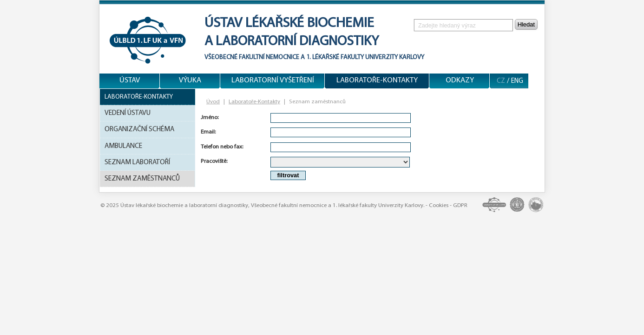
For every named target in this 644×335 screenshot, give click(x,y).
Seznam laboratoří (137, 162)
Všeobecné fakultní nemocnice (252, 57)
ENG (517, 81)
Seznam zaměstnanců (142, 179)
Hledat (526, 24)
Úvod (213, 102)
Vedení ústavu (128, 113)
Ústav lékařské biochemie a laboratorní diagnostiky (184, 205)
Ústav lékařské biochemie (289, 23)
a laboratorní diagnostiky (292, 42)
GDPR (460, 205)
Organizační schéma (139, 129)
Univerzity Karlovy (394, 57)
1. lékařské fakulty (335, 57)
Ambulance (123, 146)
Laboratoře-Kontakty (139, 97)
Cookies (439, 205)
